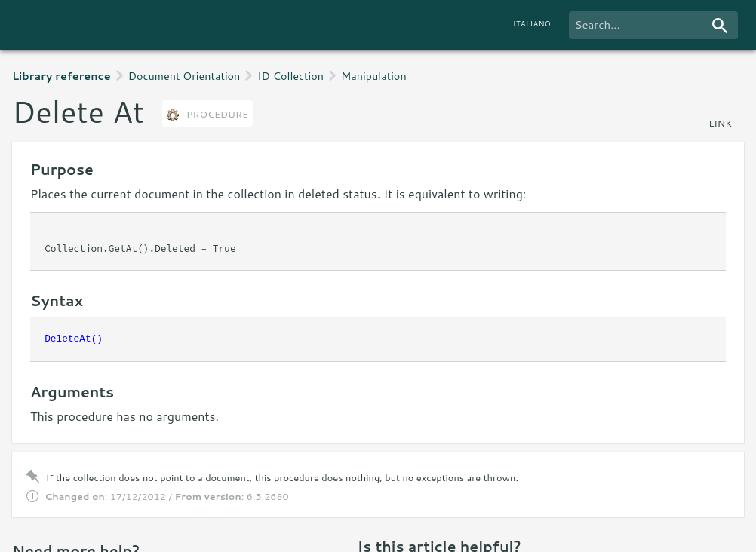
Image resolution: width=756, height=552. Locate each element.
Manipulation (374, 76)
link (720, 123)
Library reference (61, 76)
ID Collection (290, 76)
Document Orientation (184, 76)
